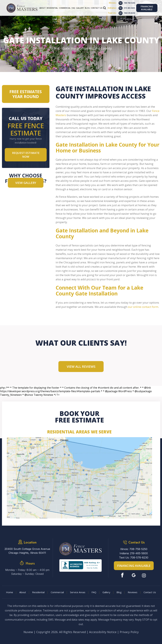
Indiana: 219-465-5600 (134, 553)
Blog (87, 8)
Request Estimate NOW (26, 155)
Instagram (144, 575)
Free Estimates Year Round (26, 94)
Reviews (133, 592)
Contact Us (97, 8)
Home (10, 592)
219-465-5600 (129, 8)
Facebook (123, 575)
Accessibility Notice (103, 632)
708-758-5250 (129, 3)
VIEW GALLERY (26, 183)
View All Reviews (81, 367)
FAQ (73, 8)
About (42, 8)
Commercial (65, 8)
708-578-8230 (129, 13)
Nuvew (28, 632)
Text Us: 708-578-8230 (134, 558)
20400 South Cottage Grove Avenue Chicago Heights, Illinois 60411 (27, 551)
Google (134, 575)
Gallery (80, 8)
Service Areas (78, 592)
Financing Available (147, 8)
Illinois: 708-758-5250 (134, 549)
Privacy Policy (129, 632)
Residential (52, 8)
